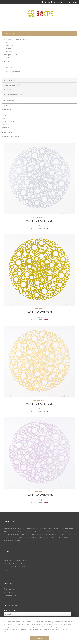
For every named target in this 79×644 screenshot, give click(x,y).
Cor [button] (4, 119)
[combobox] (39, 105)
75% (7, 61)
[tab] (39, 33)
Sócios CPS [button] (9, 34)
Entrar (59, 2)
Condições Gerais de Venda (16, 560)
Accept (40, 638)
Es (49, 2)
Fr (54, 2)
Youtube (9, 592)
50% (7, 58)
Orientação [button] (8, 122)
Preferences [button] (9, 632)
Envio (6, 557)
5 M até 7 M (9, 45)
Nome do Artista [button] (10, 101)
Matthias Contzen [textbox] (10, 105)
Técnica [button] (6, 113)
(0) (75, 2)
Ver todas (9, 52)
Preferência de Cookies (15, 567)
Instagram (10, 595)
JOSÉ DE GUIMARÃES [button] (13, 85)
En (45, 2)
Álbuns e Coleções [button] (10, 136)
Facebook (9, 589)
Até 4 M (8, 42)
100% (8, 64)
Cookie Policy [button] (24, 629)
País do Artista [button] (9, 110)
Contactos (9, 573)
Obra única (8, 132)
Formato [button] (7, 125)
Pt (40, 2)
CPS (11, 606)
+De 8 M (9, 48)
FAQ (5, 570)
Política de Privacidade (15, 563)
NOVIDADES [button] (9, 80)
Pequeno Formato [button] (13, 94)
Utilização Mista (13, 72)
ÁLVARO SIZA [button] (10, 90)
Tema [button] (5, 116)
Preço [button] (5, 128)
